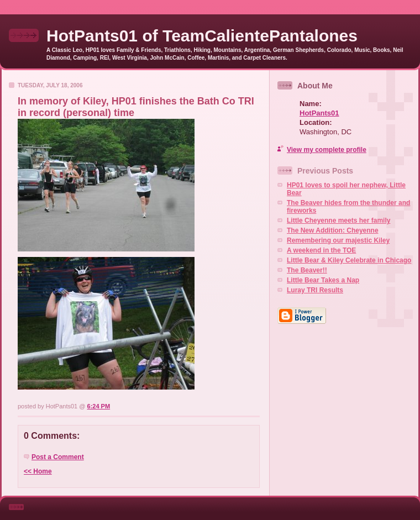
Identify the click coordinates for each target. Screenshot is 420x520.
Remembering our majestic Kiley (338, 240)
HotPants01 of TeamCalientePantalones (202, 36)
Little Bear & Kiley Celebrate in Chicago (349, 260)
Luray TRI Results (315, 290)
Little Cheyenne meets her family (338, 220)
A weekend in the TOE (321, 250)
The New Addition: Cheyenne (333, 230)
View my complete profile (327, 150)
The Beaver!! (307, 270)
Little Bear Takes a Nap (323, 280)
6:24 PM (99, 406)
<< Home (38, 471)
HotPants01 (319, 113)
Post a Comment (58, 457)
